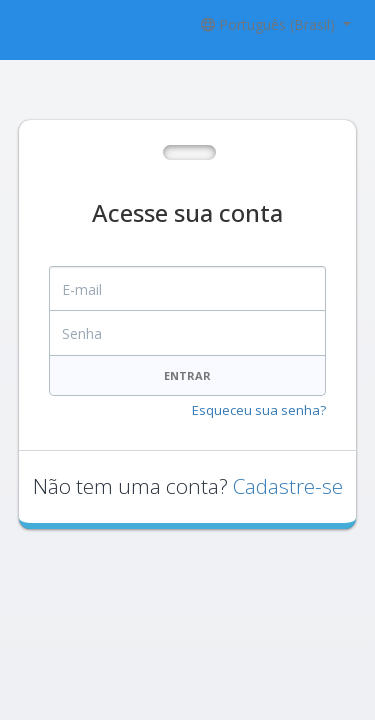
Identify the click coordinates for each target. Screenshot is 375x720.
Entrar (187, 375)
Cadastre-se (288, 486)
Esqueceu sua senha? (259, 410)
